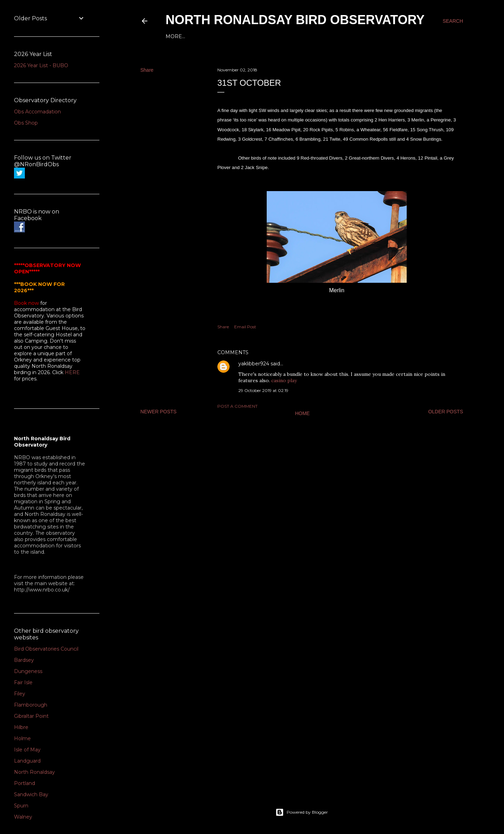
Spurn (21, 806)
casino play (284, 380)
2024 (208, 36)
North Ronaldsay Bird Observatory (295, 20)
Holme (22, 738)
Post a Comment (237, 406)
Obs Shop (26, 123)
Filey (20, 694)
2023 (224, 36)
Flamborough (31, 705)
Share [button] (147, 70)
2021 (255, 36)
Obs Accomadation (37, 112)
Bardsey (24, 660)
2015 (348, 36)
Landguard (27, 761)
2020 (271, 36)
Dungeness (28, 671)
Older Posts (446, 412)
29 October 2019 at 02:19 (263, 390)
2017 (318, 36)
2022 (239, 36)
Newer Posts (158, 412)
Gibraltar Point (31, 716)
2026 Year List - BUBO (41, 65)
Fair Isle (23, 682)
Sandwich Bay (31, 794)
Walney (23, 817)
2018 (302, 36)
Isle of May (27, 750)
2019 (286, 36)
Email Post (245, 327)
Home (174, 36)
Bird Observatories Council (46, 649)
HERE (72, 372)
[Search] (453, 21)
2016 (333, 36)
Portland (24, 783)
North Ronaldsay (34, 772)
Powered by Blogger (302, 812)
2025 (192, 36)
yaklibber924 (254, 364)
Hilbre (21, 727)
